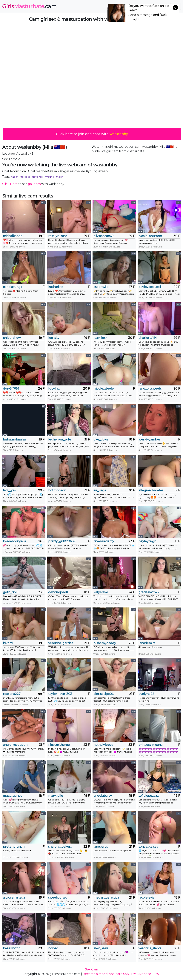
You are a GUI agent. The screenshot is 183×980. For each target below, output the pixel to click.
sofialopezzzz (149, 796)
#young (49, 177)
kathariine (56, 287)
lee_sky (54, 338)
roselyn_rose (58, 236)
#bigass (25, 177)
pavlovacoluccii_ (151, 287)
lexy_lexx (100, 338)
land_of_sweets (150, 389)
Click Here (10, 184)
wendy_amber (149, 439)
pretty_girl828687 (62, 541)
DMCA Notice (141, 974)
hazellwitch (12, 948)
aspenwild (101, 287)
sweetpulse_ (58, 898)
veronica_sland (150, 948)
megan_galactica (106, 898)
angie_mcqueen (15, 745)
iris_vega (100, 490)
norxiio (53, 948)
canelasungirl (13, 287)
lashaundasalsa (14, 439)
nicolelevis (146, 898)
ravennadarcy (104, 541)
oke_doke (101, 439)
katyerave (101, 592)
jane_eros (101, 847)
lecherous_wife (60, 439)
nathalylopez (103, 745)
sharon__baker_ (60, 847)
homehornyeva (14, 541)
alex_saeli (101, 948)
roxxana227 (12, 694)
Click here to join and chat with (92, 134)
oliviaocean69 (103, 236)
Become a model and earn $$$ (106, 974)
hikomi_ (9, 643)
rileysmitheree (59, 745)
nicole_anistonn (150, 236)
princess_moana (150, 745)
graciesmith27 (149, 592)
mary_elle (56, 796)
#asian (15, 177)
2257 (157, 974)
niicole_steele (104, 389)
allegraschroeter (151, 490)
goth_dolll (11, 592)
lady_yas (9, 490)
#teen (60, 177)
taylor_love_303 (60, 694)
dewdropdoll (58, 592)
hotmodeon (57, 490)
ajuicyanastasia (14, 898)
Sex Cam (91, 969)
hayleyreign (147, 541)
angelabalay (103, 796)
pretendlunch (14, 847)
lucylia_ (54, 389)
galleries (34, 184)
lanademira (147, 643)
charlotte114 (148, 338)
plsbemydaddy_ (105, 643)
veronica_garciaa (61, 643)
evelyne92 (146, 694)
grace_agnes (12, 796)
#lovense (37, 177)
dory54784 (11, 389)
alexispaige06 (103, 694)
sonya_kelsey (148, 847)
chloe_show (12, 338)
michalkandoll (14, 236)
